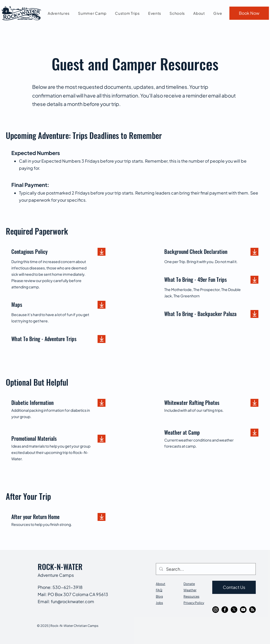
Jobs (159, 603)
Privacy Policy (194, 603)
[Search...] (205, 569)
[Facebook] (225, 610)
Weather (190, 590)
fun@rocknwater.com (73, 601)
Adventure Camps (56, 575)
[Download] (102, 252)
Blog (159, 596)
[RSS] (252, 610)
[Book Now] (249, 13)
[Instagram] (216, 610)
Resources (191, 596)
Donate (189, 584)
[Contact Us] (234, 587)
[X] (234, 610)
